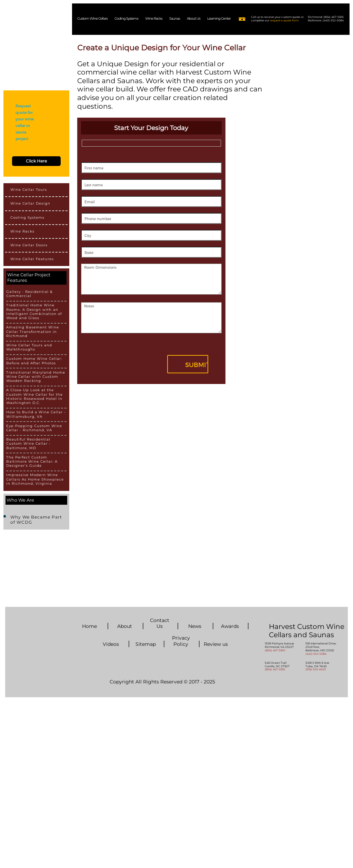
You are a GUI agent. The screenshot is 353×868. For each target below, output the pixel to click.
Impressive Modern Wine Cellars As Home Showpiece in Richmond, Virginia (35, 479)
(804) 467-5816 (275, 650)
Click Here (36, 161)
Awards (230, 626)
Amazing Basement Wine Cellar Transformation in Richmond (33, 332)
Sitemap (146, 644)
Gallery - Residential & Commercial (29, 294)
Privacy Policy (181, 641)
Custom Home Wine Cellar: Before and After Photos (34, 361)
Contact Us (160, 623)
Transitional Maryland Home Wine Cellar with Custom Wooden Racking (36, 377)
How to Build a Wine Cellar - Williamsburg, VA (36, 414)
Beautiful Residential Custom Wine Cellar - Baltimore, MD (28, 444)
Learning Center (219, 19)
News (195, 626)
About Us (194, 19)
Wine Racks (154, 19)
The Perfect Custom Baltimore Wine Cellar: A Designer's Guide (32, 462)
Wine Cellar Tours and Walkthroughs (29, 347)
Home (89, 626)
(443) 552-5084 (316, 654)
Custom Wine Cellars (92, 19)
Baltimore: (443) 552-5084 (326, 21)
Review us (216, 644)
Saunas (175, 19)
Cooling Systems (126, 19)
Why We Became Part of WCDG (36, 520)
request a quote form (284, 20)
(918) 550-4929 (316, 669)
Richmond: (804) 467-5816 (326, 17)
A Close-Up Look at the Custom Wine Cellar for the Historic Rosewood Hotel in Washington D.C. (34, 397)
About (125, 626)
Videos (111, 644)
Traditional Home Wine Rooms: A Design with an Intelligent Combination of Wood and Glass (34, 312)
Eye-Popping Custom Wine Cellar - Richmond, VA (34, 428)
